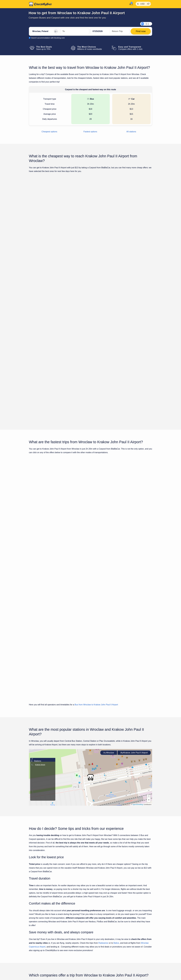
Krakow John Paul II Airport (134, 584)
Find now (139, 221)
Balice (116, 775)
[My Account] (130, 4)
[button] (90, 609)
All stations (131, 132)
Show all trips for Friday (90, 332)
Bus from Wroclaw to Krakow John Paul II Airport (96, 536)
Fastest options (90, 132)
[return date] (120, 31)
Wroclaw (109, 584)
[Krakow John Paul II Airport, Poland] (75, 31)
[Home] (40, 4)
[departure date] (100, 31)
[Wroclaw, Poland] (45, 31)
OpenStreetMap (138, 636)
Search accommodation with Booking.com (48, 38)
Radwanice (103, 775)
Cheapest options (49, 132)
